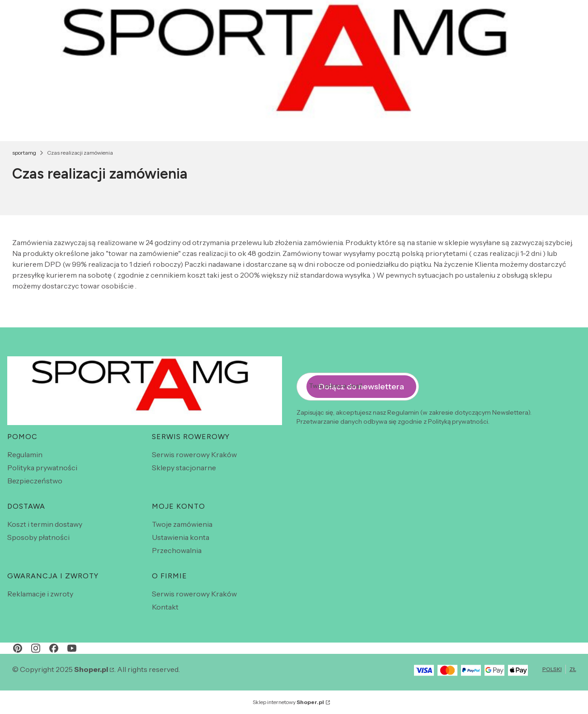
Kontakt (165, 607)
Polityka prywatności (42, 468)
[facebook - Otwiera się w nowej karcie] (54, 648)
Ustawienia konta (181, 537)
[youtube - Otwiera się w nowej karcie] (72, 648)
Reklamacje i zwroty (40, 594)
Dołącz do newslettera (361, 387)
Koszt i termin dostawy (45, 524)
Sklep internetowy (288, 702)
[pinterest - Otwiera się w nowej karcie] (18, 648)
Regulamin (25, 454)
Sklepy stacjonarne (184, 468)
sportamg (24, 153)
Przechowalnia (177, 550)
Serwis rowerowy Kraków (194, 454)
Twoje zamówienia (182, 524)
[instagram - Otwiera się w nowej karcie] (36, 648)
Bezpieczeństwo (35, 481)
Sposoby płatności (38, 537)
